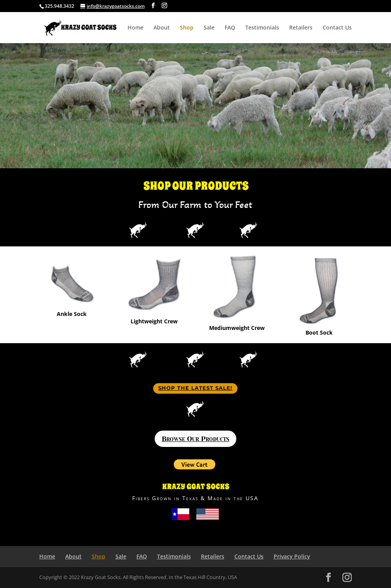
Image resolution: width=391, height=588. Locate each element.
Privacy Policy (292, 556)
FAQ (230, 28)
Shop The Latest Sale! (195, 388)
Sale (209, 28)
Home (135, 28)
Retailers (301, 28)
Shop (187, 28)
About (162, 28)
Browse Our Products (195, 439)
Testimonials (262, 28)
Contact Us (337, 28)
